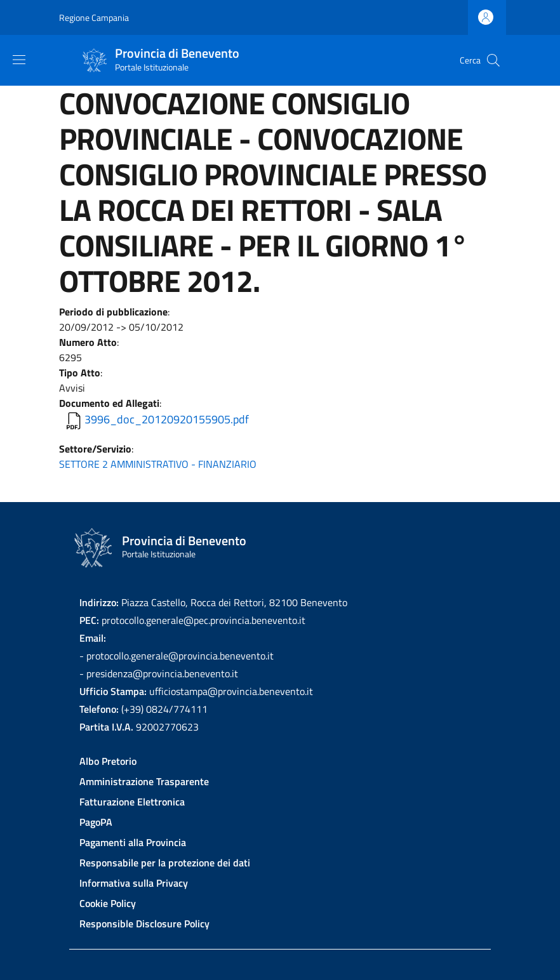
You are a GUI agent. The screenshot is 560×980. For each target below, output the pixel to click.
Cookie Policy (108, 903)
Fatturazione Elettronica (132, 802)
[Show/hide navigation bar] (19, 60)
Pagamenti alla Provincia (133, 842)
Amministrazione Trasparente (144, 781)
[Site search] (493, 60)
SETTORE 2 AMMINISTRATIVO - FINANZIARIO (158, 464)
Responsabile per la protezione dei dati (165, 863)
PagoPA (96, 822)
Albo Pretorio (108, 761)
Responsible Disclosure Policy (144, 924)
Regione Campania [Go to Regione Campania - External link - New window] (94, 17)
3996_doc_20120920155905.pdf (167, 419)
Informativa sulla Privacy (134, 883)
